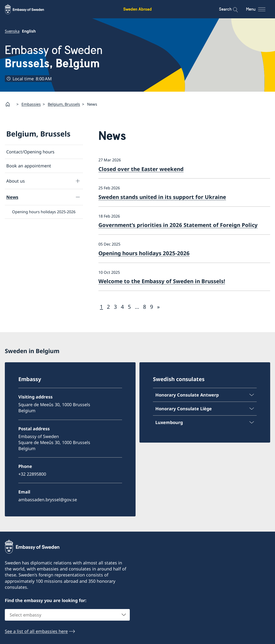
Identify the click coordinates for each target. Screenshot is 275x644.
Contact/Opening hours (30, 152)
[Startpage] (10, 104)
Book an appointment (29, 166)
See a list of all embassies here (36, 631)
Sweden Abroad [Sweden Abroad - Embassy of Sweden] (137, 9)
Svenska (12, 31)
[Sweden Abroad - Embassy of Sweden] (29, 9)
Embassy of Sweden (54, 57)
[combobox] (67, 615)
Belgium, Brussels (64, 104)
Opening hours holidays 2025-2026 (44, 212)
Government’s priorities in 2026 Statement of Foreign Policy (178, 225)
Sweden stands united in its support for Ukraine (162, 197)
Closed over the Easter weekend (141, 169)
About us (16, 181)
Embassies (31, 104)
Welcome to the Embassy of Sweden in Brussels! (162, 281)
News (12, 197)
